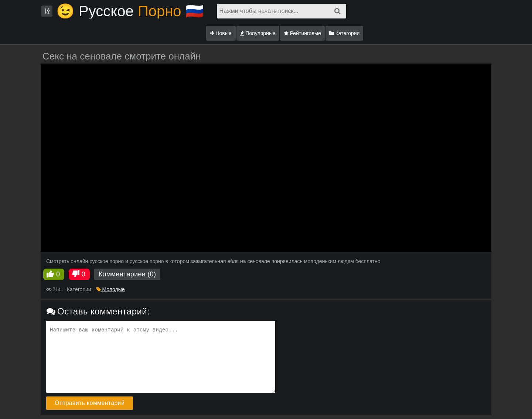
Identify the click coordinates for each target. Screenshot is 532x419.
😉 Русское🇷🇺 (130, 11)
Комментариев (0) (127, 274)
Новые (221, 33)
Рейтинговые (302, 33)
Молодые (111, 289)
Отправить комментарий (90, 403)
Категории (345, 33)
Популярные (258, 33)
